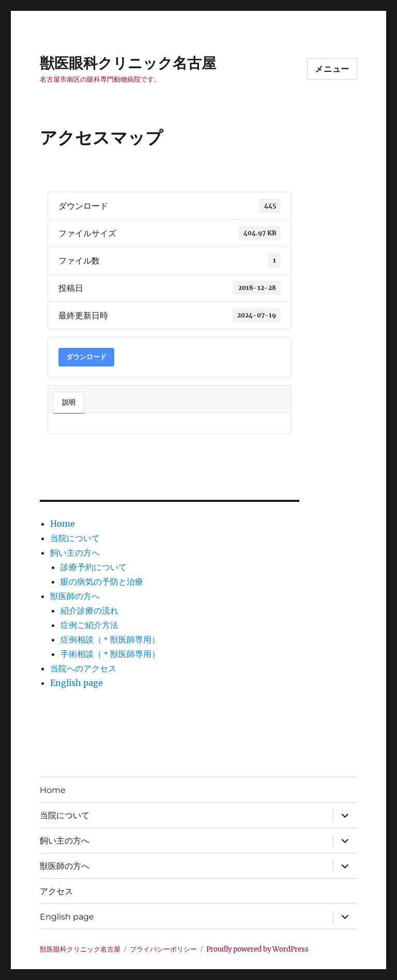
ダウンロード (86, 357)
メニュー (332, 69)
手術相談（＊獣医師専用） (110, 654)
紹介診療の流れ (89, 610)
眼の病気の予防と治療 (102, 581)
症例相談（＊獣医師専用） (110, 639)
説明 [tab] (69, 402)
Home (63, 524)
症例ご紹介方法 (89, 625)
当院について (75, 538)
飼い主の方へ (75, 553)
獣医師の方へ (75, 596)
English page (77, 683)
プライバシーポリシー (163, 949)
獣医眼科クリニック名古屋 (128, 63)
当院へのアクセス (83, 668)
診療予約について (94, 567)
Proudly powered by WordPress (257, 949)
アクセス (56, 891)
